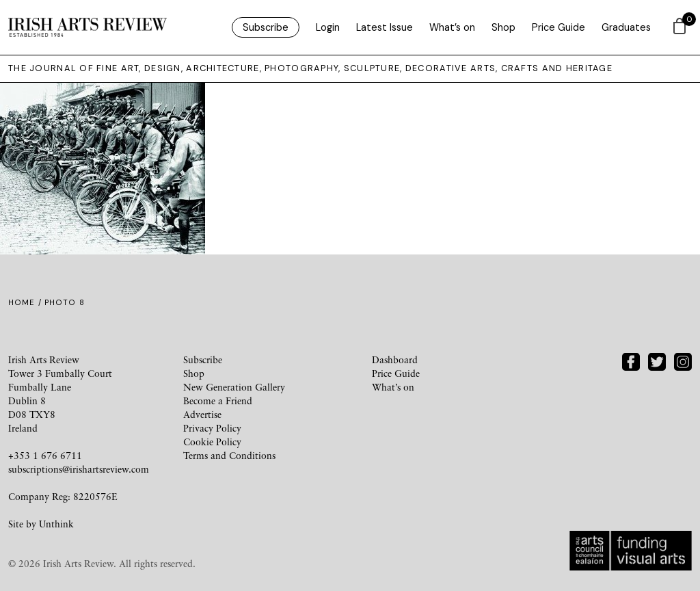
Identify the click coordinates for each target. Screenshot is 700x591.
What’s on (452, 27)
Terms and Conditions (229, 455)
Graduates (626, 27)
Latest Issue (385, 27)
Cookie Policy (212, 442)
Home (22, 302)
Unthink (56, 524)
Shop (503, 27)
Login (328, 27)
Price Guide (558, 27)
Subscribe (266, 27)
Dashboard (395, 359)
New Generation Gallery (234, 387)
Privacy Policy (212, 428)
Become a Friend (218, 400)
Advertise (202, 414)
